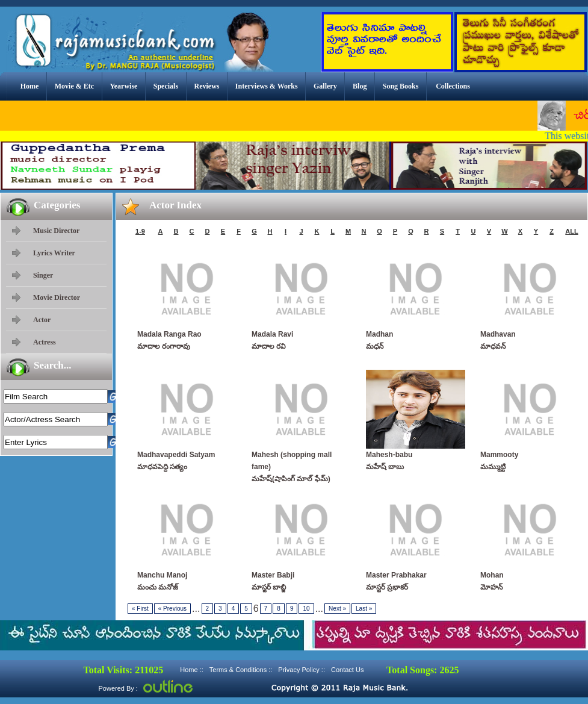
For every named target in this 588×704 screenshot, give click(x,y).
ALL (571, 231)
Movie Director (57, 297)
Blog (360, 86)
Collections (453, 86)
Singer (43, 275)
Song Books (401, 86)
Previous (172, 609)
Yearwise (123, 86)
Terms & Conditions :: (241, 670)
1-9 (140, 231)
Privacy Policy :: (302, 670)
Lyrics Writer (54, 253)
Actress (45, 342)
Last (364, 609)
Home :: (192, 670)
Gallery (325, 86)
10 (306, 609)
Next (337, 609)
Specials (166, 86)
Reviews (206, 86)
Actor (42, 320)
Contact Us (347, 670)
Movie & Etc (74, 86)
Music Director (56, 231)
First (140, 609)
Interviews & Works (267, 86)
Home (30, 86)
